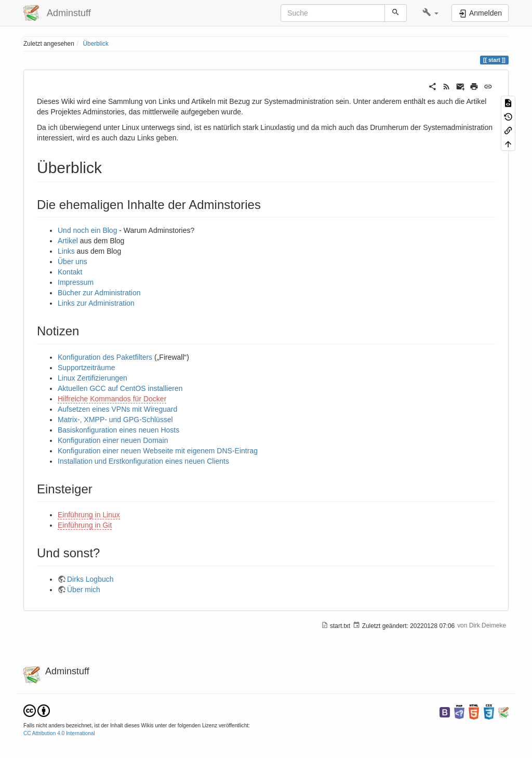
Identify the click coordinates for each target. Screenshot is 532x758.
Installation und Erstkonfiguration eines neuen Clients (143, 461)
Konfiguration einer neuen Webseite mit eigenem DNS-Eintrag (158, 451)
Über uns (72, 262)
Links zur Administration (96, 303)
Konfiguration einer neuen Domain (113, 440)
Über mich (84, 590)
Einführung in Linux (89, 515)
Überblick (96, 44)
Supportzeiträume (87, 368)
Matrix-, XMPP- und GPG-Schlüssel (115, 420)
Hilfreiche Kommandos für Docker (112, 399)
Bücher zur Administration (99, 293)
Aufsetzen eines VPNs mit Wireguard (117, 409)
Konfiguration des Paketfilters (105, 357)
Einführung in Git (85, 525)
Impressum (76, 282)
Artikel (68, 241)
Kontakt (70, 272)
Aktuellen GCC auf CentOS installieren (120, 388)
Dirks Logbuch (90, 579)
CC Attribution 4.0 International (59, 733)
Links (66, 251)
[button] (430, 13)
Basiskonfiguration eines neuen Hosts (118, 430)
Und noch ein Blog (87, 230)
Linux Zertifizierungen (92, 378)
